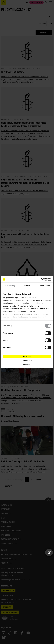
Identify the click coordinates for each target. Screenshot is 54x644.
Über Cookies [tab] (44, 286)
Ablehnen (27, 364)
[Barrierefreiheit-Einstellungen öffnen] (49, 552)
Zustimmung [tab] (10, 286)
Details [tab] (27, 286)
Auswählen (27, 360)
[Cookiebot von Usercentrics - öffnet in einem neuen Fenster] (41, 279)
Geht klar (27, 356)
